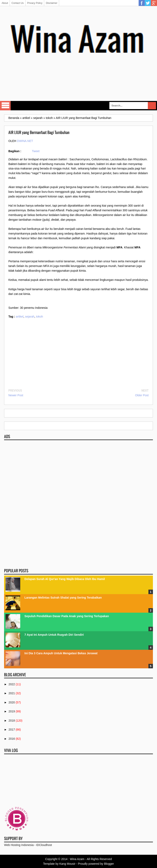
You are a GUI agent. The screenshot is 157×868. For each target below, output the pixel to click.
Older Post (142, 395)
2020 (12, 702)
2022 (12, 684)
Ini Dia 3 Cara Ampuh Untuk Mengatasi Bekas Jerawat (61, 653)
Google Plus (154, 3)
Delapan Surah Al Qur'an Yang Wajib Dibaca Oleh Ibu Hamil (65, 579)
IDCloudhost (44, 845)
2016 (12, 739)
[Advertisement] (78, 86)
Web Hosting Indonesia (19, 845)
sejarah (30, 317)
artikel (20, 317)
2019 (12, 711)
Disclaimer (52, 3)
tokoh (39, 317)
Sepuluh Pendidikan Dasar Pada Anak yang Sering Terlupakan (67, 616)
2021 (12, 693)
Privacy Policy (35, 3)
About (5, 3)
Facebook (142, 3)
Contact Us (17, 3)
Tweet (36, 151)
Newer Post (16, 395)
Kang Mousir (67, 864)
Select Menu (5, 106)
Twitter (148, 3)
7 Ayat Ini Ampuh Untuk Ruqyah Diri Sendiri (54, 635)
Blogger (109, 864)
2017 (12, 730)
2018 (12, 721)
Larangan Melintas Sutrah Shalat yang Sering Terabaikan (63, 598)
